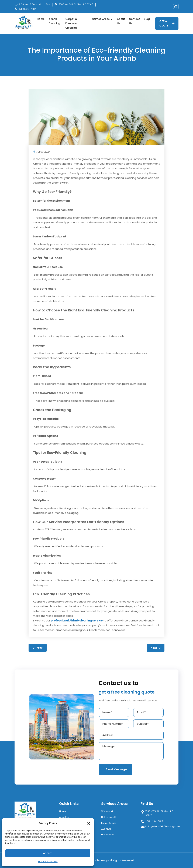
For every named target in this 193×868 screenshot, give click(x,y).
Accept (48, 853)
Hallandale (107, 835)
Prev (38, 648)
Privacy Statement (48, 861)
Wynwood (107, 811)
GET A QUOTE (167, 23)
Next (156, 648)
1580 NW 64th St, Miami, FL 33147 (76, 4)
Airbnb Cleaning (54, 21)
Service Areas (103, 19)
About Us (121, 21)
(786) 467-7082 (27, 9)
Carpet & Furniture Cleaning (71, 23)
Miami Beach (109, 823)
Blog (147, 19)
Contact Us (134, 21)
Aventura (106, 829)
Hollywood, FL (109, 817)
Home (41, 19)
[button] (89, 823)
